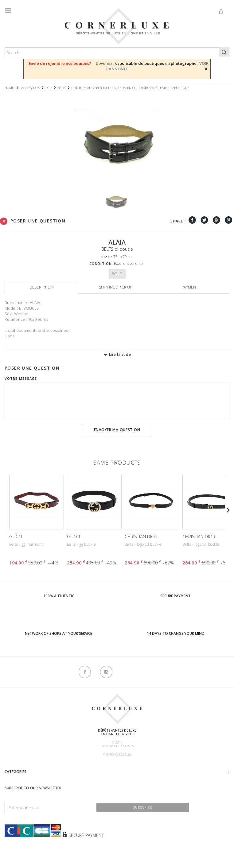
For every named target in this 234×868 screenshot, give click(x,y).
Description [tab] (41, 287)
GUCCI (16, 536)
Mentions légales (117, 754)
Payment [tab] (190, 287)
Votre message (21, 378)
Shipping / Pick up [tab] (115, 287)
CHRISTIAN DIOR (141, 536)
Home (9, 88)
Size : (107, 257)
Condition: (101, 263)
